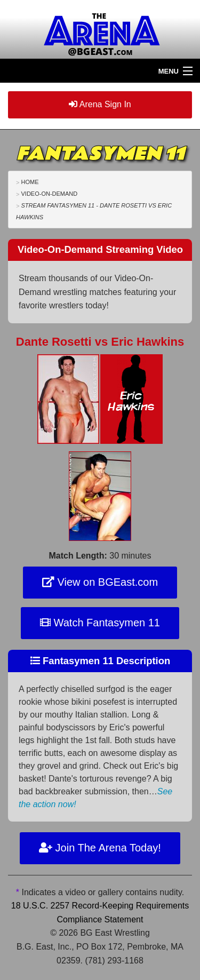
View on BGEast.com (100, 582)
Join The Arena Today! (100, 848)
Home (30, 182)
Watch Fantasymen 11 (100, 623)
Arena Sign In (100, 104)
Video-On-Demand (49, 194)
